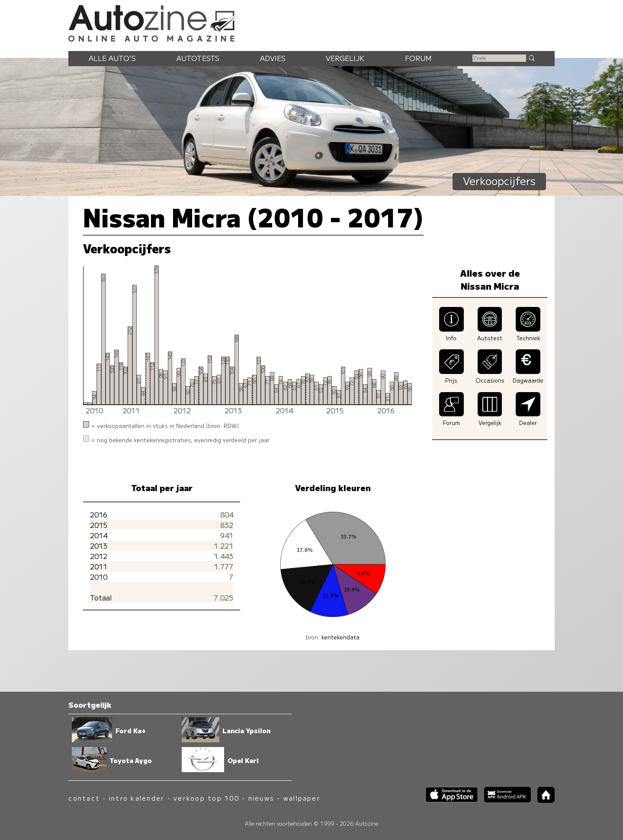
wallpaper (302, 798)
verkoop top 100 (206, 798)
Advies (273, 58)
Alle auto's (112, 58)
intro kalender (137, 798)
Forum (418, 58)
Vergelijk (345, 58)
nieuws (261, 798)
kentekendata (340, 637)
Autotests (198, 58)
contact (84, 798)
